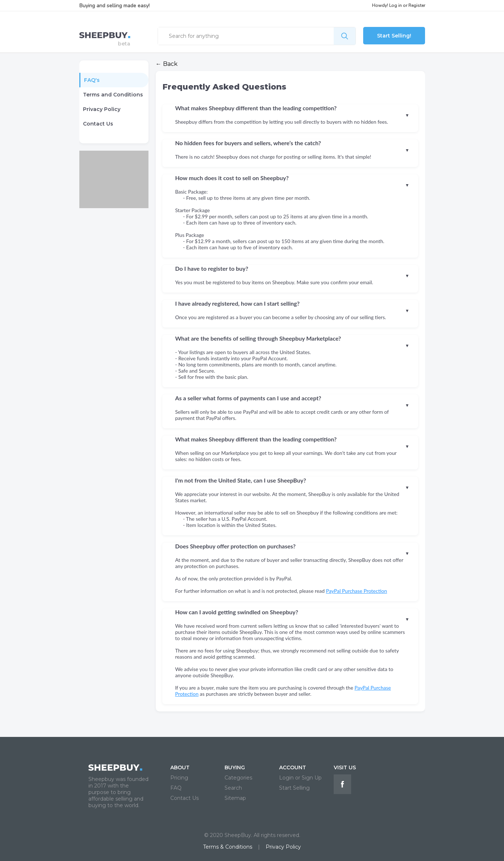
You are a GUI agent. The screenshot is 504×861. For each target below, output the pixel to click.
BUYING (235, 767)
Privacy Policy (102, 109)
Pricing (179, 778)
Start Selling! (394, 36)
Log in (395, 5)
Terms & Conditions (228, 847)
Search (233, 788)
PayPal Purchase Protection (357, 591)
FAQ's (92, 80)
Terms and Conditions (113, 95)
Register (417, 5)
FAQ (176, 788)
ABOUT (180, 767)
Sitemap (235, 798)
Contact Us (98, 124)
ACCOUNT (293, 767)
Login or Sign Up (300, 778)
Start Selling (294, 788)
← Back (167, 64)
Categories (238, 778)
